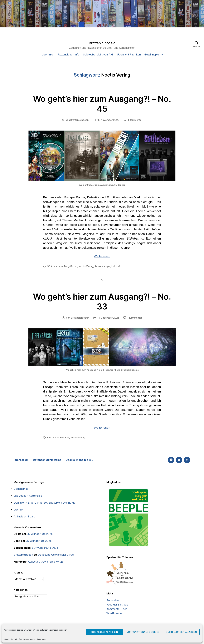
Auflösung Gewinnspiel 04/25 (56, 555)
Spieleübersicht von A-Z (98, 55)
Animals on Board (24, 516)
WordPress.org (115, 613)
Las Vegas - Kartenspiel (28, 496)
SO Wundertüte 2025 (40, 534)
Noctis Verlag (86, 266)
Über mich (48, 55)
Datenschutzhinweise (27, 639)
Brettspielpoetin (79, 120)
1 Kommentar (135, 120)
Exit (49, 437)
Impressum (42, 639)
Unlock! (116, 266)
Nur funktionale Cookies (143, 632)
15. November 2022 (108, 120)
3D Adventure (55, 266)
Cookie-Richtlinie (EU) (80, 460)
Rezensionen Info (69, 55)
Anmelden (113, 600)
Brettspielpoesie (102, 43)
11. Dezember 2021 (108, 318)
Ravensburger (102, 266)
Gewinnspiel (152, 55)
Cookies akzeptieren (105, 632)
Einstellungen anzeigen (181, 632)
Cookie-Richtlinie (11, 639)
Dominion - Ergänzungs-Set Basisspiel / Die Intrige (45, 503)
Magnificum (71, 266)
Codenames (21, 489)
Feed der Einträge (117, 605)
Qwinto (18, 510)
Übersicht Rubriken (129, 55)
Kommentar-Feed (117, 609)
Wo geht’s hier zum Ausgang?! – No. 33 (102, 302)
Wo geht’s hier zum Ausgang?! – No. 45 (102, 104)
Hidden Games (61, 437)
